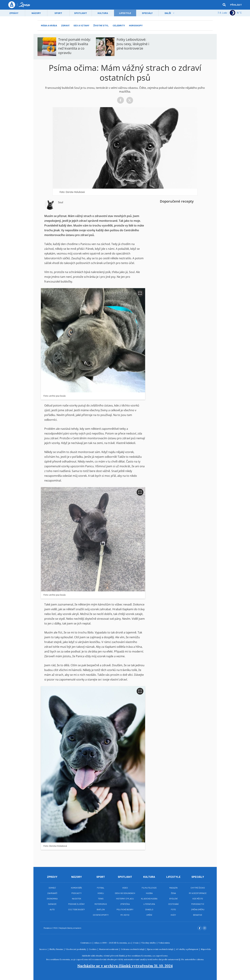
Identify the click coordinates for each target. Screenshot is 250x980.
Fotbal (101, 888)
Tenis (101, 899)
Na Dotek (77, 899)
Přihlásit (236, 5)
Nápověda (206, 949)
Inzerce (43, 949)
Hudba (149, 893)
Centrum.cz (86, 943)
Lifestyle (173, 877)
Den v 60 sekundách (125, 893)
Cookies (93, 949)
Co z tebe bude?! (76, 909)
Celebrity (119, 25)
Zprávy (14, 13)
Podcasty (77, 893)
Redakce (48, 928)
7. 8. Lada (222, 13)
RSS (56, 928)
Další (168, 13)
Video (125, 888)
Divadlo (149, 909)
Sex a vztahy (81, 25)
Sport (58, 13)
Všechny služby (149, 943)
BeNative (198, 915)
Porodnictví (198, 904)
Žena (173, 893)
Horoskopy (136, 25)
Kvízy (173, 915)
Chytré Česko (198, 888)
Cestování (173, 904)
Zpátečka (125, 904)
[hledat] (224, 5)
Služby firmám (56, 949)
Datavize (52, 904)
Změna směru (198, 909)
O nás (136, 943)
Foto (173, 909)
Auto (52, 909)
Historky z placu (125, 899)
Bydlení (173, 899)
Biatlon (101, 909)
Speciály (147, 13)
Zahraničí (52, 893)
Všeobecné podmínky (76, 949)
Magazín (173, 888)
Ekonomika (52, 899)
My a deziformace (198, 893)
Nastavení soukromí (109, 949)
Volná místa (164, 943)
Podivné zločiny (76, 904)
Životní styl (101, 25)
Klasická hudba (149, 899)
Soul (61, 202)
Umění (149, 915)
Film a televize (149, 888)
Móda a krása (49, 25)
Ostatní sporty (101, 915)
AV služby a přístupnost (187, 949)
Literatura (149, 904)
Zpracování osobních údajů (161, 949)
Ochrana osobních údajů (133, 949)
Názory (36, 13)
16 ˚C (236, 13)
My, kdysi (125, 915)
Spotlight (81, 13)
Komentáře (76, 888)
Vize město (198, 899)
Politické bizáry (125, 909)
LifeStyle (125, 13)
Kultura (103, 13)
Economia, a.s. (124, 943)
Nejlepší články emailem (70, 928)
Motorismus (101, 904)
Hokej (101, 893)
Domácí (52, 888)
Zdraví (65, 25)
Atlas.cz (98, 943)
